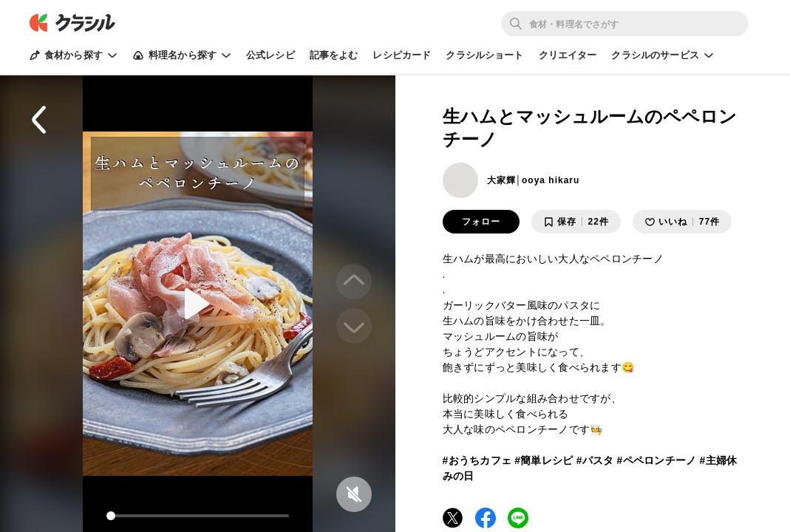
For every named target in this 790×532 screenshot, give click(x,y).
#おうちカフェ (477, 460)
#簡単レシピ (544, 460)
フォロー (481, 222)
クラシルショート (484, 55)
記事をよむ (334, 55)
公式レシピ (270, 55)
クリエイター (568, 55)
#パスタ (595, 460)
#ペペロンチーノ (657, 460)
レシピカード (402, 55)
